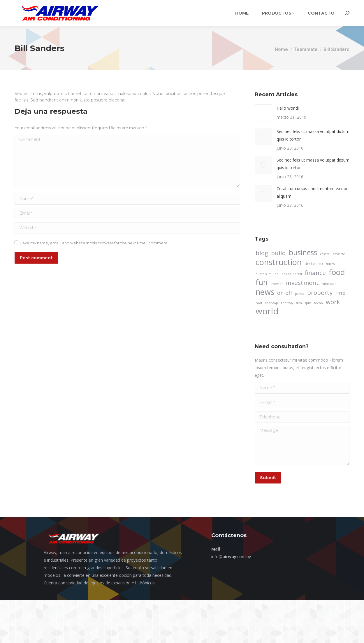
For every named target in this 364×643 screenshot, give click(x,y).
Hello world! (288, 108)
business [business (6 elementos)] (303, 253)
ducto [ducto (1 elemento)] (330, 264)
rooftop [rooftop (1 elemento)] (287, 303)
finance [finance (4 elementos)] (315, 273)
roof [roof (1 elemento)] (259, 303)
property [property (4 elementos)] (320, 292)
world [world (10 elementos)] (267, 311)
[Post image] (263, 113)
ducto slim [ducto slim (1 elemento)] (264, 274)
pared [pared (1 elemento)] (300, 294)
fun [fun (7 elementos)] (262, 282)
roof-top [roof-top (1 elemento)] (272, 303)
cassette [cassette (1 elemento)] (339, 254)
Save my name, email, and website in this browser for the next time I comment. (94, 243)
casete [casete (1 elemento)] (325, 254)
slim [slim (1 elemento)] (299, 303)
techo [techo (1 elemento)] (318, 303)
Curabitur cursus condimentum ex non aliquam (313, 192)
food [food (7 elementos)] (337, 272)
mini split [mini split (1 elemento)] (329, 284)
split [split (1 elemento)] (308, 303)
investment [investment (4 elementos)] (302, 283)
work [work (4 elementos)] (333, 302)
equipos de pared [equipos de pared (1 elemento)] (288, 274)
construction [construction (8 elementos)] (279, 262)
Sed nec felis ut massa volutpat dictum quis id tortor (313, 135)
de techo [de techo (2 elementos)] (314, 263)
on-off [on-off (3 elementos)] (285, 293)
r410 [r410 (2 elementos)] (340, 293)
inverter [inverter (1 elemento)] (277, 284)
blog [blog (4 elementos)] (262, 253)
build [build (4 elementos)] (278, 253)
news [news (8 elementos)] (265, 292)
